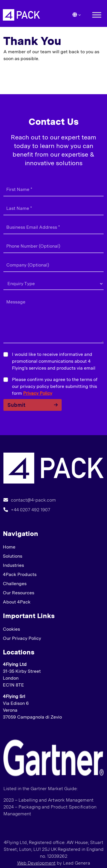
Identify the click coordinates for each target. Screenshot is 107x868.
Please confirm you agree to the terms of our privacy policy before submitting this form (55, 386)
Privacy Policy (38, 393)
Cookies (11, 629)
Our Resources (19, 593)
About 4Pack (17, 602)
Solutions (13, 556)
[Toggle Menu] (97, 15)
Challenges (15, 584)
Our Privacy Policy (22, 638)
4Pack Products (20, 574)
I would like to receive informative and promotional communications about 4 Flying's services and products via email (54, 361)
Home (9, 547)
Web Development (36, 863)
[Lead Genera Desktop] (21, 14)
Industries (13, 565)
